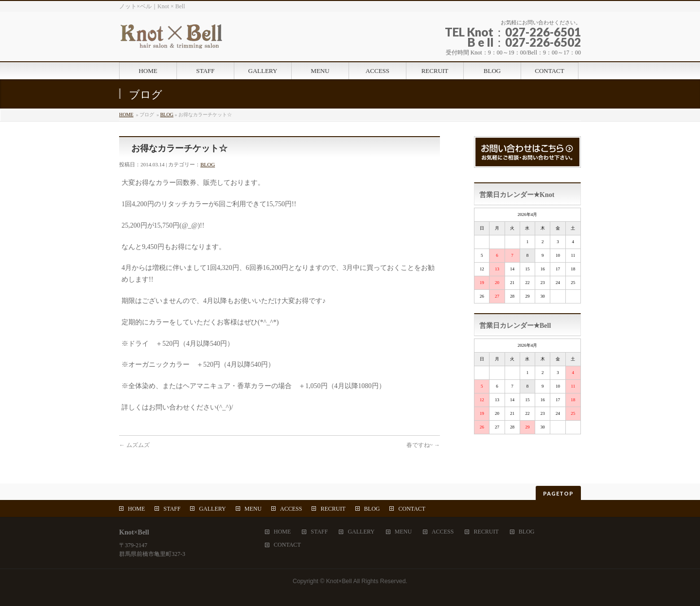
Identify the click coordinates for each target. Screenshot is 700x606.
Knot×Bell (339, 581)
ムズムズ (134, 445)
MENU (253, 509)
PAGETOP (558, 493)
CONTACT (412, 509)
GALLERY (212, 509)
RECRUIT (333, 509)
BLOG (166, 115)
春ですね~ (423, 445)
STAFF (172, 509)
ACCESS (291, 509)
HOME (126, 115)
